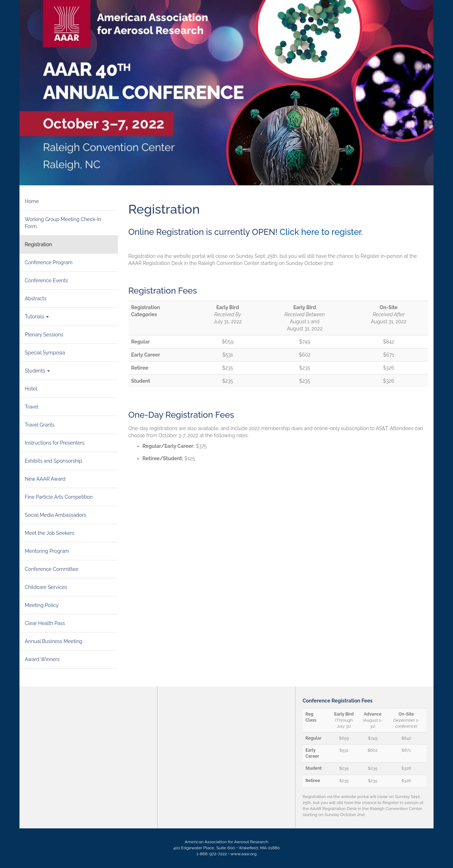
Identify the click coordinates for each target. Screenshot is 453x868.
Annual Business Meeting (54, 641)
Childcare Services (46, 587)
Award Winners (42, 659)
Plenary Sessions (44, 335)
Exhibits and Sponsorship (53, 461)
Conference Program (49, 262)
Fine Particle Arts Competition (59, 497)
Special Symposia (45, 353)
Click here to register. (322, 232)
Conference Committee (52, 569)
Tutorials (37, 317)
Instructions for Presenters (55, 443)
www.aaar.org (243, 854)
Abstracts (36, 299)
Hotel (31, 389)
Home (32, 201)
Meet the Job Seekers (50, 533)
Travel (32, 407)
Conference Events (46, 280)
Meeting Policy (42, 605)
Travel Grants (40, 425)
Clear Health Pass (45, 623)
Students (37, 371)
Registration (38, 244)
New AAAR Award (45, 479)
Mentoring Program (47, 551)
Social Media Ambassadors (56, 515)
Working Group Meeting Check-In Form (63, 223)
